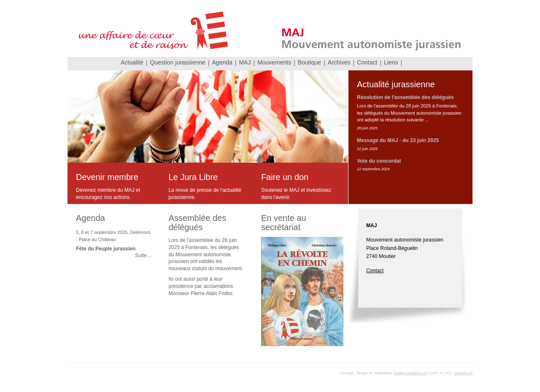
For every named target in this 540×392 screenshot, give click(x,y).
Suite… (143, 255)
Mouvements (274, 62)
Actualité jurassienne (396, 84)
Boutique (309, 62)
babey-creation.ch (410, 373)
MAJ (245, 62)
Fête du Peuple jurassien (106, 249)
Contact (367, 62)
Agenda (222, 62)
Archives (339, 62)
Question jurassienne (178, 62)
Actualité (132, 62)
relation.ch (463, 373)
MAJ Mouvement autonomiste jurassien (270, 28)
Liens (391, 62)
